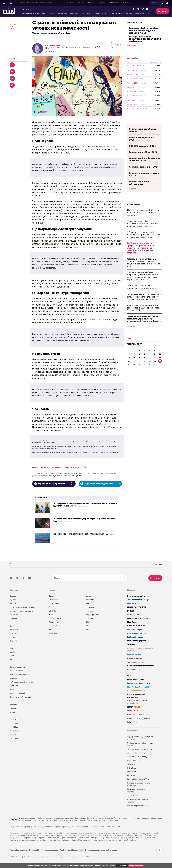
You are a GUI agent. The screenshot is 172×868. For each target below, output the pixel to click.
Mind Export (132, 622)
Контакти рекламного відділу (21, 611)
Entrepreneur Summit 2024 (139, 683)
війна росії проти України (75, 467)
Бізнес (52, 13)
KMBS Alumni (131, 3)
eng (27, 9)
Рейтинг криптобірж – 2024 (143, 158)
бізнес (35, 467)
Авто (51, 630)
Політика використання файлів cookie (101, 850)
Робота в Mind (15, 615)
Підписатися (162, 11)
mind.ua (95, 827)
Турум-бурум (132, 796)
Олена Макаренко (52, 45)
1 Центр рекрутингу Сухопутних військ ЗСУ (140, 738)
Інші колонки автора (136, 28)
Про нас (13, 596)
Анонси (58, 3)
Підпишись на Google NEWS (54, 483)
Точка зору (14, 678)
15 (139, 363)
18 (155, 363)
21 (134, 367)
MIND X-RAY (133, 711)
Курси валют (15, 723)
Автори (12, 712)
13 (129, 363)
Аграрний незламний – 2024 (144, 173)
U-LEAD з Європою (136, 626)
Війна (44, 13)
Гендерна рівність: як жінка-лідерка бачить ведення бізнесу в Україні (144, 36)
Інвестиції (74, 13)
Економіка (53, 626)
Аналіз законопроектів (136, 662)
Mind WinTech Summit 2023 (139, 687)
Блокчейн (90, 630)
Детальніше (122, 865)
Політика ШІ (34, 850)
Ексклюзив (14, 686)
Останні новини (133, 210)
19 (160, 363)
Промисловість (55, 619)
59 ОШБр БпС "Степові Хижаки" (140, 749)
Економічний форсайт (137, 641)
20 (129, 367)
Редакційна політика (18, 850)
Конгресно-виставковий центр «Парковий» (139, 784)
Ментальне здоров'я (135, 630)
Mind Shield (14, 731)
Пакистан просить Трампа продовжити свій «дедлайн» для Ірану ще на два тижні (142, 229)
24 (150, 367)
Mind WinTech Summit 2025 (139, 619)
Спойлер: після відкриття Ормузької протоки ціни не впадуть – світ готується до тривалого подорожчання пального (140, 254)
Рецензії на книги (134, 670)
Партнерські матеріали (19, 675)
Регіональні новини (31, 13)
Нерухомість (117, 13)
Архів (74, 3)
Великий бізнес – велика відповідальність (137, 702)
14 (134, 363)
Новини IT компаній (17, 693)
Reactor (13, 735)
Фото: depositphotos (39, 118)
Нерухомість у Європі (136, 633)
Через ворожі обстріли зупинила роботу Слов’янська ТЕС (80, 534)
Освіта (105, 13)
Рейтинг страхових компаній (139, 718)
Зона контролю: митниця (138, 600)
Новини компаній (16, 671)
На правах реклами (17, 667)
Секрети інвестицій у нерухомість (136, 696)
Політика (89, 619)
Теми (12, 660)
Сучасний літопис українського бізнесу (141, 650)
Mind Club (88, 3)
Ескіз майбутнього (135, 637)
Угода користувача (50, 850)
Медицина (53, 633)
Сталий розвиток (134, 658)
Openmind (40, 3)
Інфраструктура (92, 615)
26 (160, 367)
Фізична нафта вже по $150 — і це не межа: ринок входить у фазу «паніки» (143, 218)
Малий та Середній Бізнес (51, 467)
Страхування (87, 13)
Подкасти (50, 3)
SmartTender (132, 764)
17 (150, 363)
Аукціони (67, 3)
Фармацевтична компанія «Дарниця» (138, 801)
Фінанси (89, 622)
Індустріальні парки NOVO (138, 779)
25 (155, 367)
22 (139, 367)
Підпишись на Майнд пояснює (100, 483)
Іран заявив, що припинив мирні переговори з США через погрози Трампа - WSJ (143, 313)
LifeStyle (129, 13)
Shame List (132, 645)
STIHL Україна (133, 768)
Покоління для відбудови (138, 596)
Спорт (88, 633)
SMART (134, 707)
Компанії (13, 708)
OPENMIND (13, 25)
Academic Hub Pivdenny (137, 757)
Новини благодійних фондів (21, 697)
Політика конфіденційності (71, 850)
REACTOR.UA (143, 3)
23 (144, 367)
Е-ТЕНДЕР (131, 776)
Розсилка (13, 619)
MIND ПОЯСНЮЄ (135, 655)
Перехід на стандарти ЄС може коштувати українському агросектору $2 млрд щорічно (142, 325)
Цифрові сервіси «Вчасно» (138, 806)
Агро (51, 615)
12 (160, 360)
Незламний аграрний (136, 691)
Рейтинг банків (133, 615)
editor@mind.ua (77, 476)
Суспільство (54, 622)
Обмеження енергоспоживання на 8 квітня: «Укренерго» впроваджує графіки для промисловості (145, 302)
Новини (22, 3)
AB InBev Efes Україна (136, 753)
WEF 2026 (132, 603)
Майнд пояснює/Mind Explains (22, 682)
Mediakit (13, 603)
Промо (12, 690)
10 (150, 360)
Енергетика (62, 13)
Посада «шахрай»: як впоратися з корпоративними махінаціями (145, 45)
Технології (140, 13)
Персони (13, 705)
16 (144, 363)
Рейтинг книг (132, 722)
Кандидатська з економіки (138, 715)
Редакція (13, 600)
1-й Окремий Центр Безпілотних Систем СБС (140, 744)
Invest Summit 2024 (136, 680)
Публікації (30, 3)
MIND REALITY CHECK (137, 607)
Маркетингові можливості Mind (22, 607)
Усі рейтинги (133, 194)
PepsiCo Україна (134, 761)
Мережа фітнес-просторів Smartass (138, 791)
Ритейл (89, 626)
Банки (97, 13)
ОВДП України (132, 64)
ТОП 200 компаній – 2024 (142, 152)
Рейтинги (13, 637)
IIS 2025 (131, 611)
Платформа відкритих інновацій (141, 666)
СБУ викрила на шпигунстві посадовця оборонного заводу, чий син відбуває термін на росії (144, 240)
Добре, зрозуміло (136, 865)
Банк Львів (131, 772)
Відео (12, 645)
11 (155, 360)
